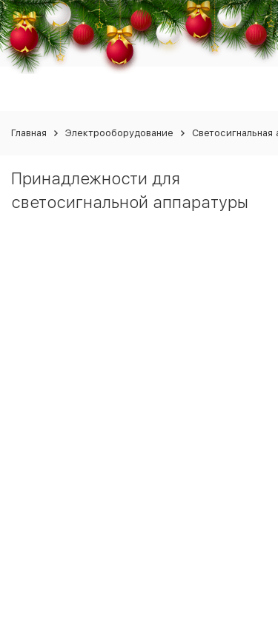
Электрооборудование (119, 133)
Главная (29, 133)
